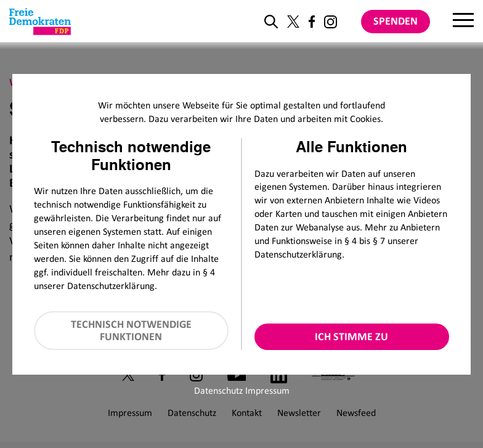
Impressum (267, 390)
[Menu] (463, 22)
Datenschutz (218, 390)
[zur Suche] (271, 22)
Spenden (396, 21)
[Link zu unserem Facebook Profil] (312, 22)
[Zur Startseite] (40, 22)
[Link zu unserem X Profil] (293, 22)
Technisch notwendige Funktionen (131, 331)
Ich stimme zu (351, 336)
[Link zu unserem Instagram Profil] (331, 22)
